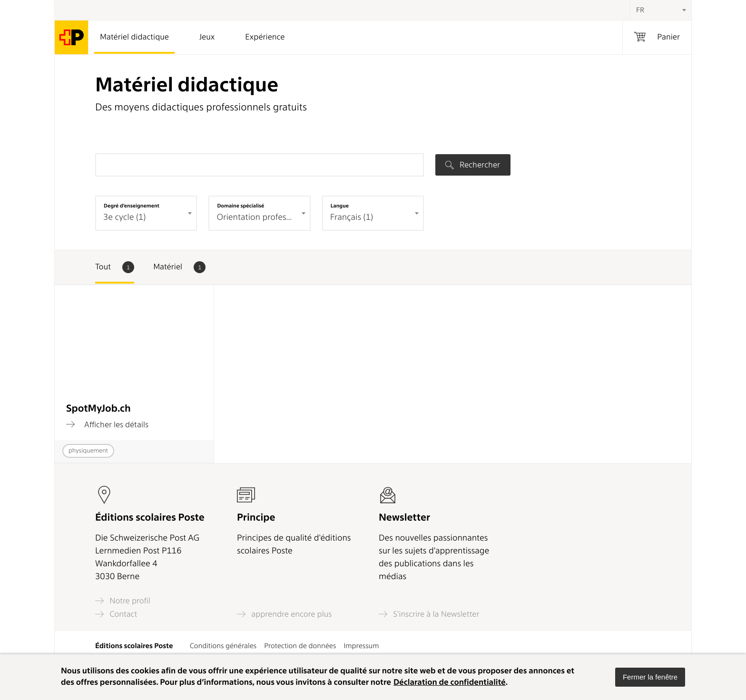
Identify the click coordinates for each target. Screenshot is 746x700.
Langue (340, 206)
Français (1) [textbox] (352, 217)
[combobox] (660, 10)
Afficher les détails (107, 424)
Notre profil (123, 601)
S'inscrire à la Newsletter (429, 614)
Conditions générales (223, 646)
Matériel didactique (134, 37)
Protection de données (300, 646)
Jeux (207, 37)
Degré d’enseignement (132, 206)
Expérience (265, 37)
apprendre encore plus (285, 614)
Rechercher (473, 165)
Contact (116, 614)
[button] (650, 677)
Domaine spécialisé (240, 206)
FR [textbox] (640, 10)
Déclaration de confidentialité (450, 682)
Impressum (361, 646)
